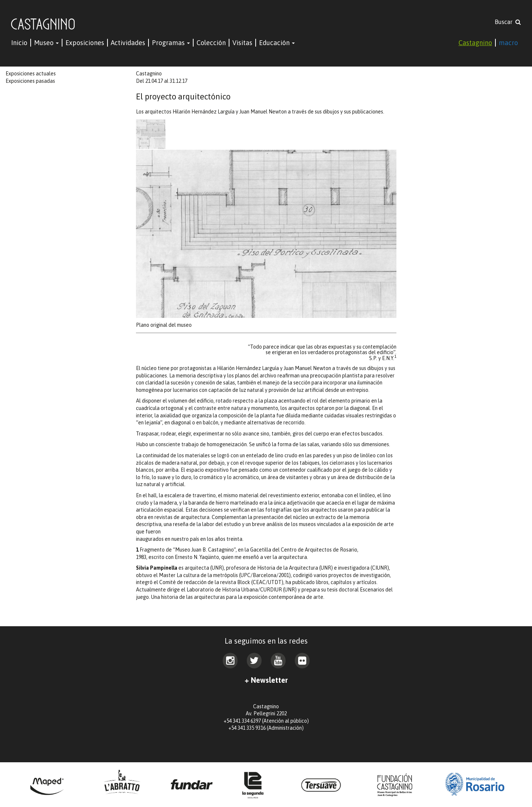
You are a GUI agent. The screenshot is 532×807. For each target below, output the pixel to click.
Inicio (19, 43)
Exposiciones (85, 43)
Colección (211, 43)
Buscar (508, 22)
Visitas (242, 43)
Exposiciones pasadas (30, 81)
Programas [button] (171, 43)
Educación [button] (277, 43)
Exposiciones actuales (31, 74)
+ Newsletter (266, 680)
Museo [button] (46, 43)
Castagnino (475, 43)
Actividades (128, 43)
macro (508, 43)
